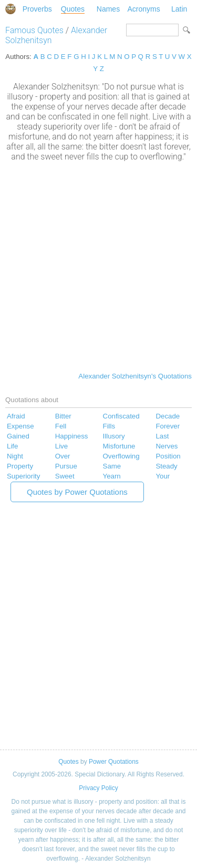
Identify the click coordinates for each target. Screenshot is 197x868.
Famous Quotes (34, 30)
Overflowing (121, 456)
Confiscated (121, 416)
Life (12, 446)
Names (108, 9)
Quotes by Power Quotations (77, 492)
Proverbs (37, 9)
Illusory (114, 436)
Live (61, 446)
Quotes (73, 9)
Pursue (66, 466)
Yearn (112, 476)
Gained (18, 436)
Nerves (167, 446)
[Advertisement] (98, 266)
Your (163, 476)
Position (168, 456)
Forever (168, 426)
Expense (20, 426)
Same (112, 466)
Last (162, 436)
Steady (166, 466)
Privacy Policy (98, 788)
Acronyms (143, 9)
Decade (168, 416)
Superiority (23, 476)
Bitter (63, 416)
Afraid (16, 416)
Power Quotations (114, 762)
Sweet (65, 476)
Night (15, 456)
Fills (109, 426)
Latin (179, 9)
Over (63, 456)
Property (20, 466)
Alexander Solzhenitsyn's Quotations (135, 376)
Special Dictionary (11, 9)
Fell (61, 426)
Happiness (72, 436)
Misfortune (119, 446)
